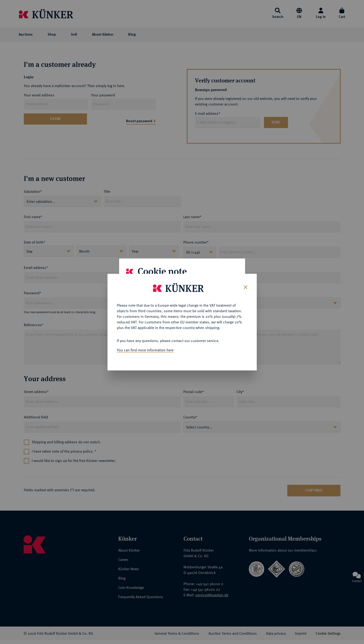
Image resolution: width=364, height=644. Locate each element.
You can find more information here (145, 340)
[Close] (245, 277)
